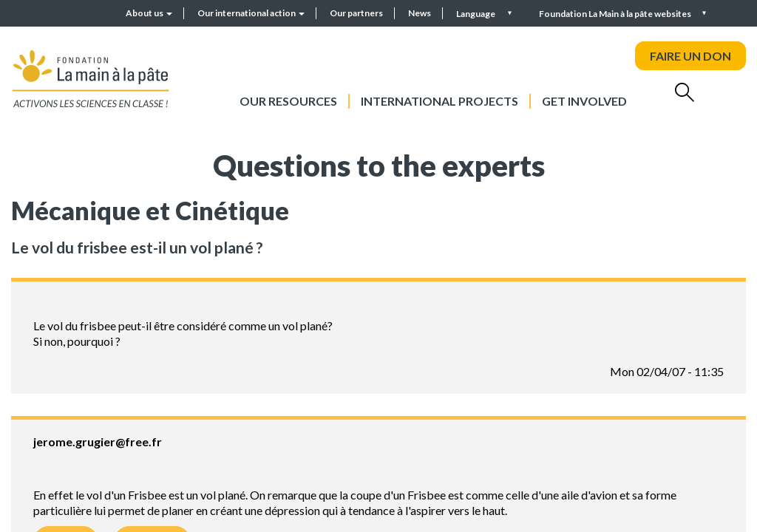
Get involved (584, 101)
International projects (439, 101)
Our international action (251, 13)
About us (149, 13)
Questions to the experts (379, 166)
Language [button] (476, 14)
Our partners (356, 13)
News (420, 13)
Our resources (288, 101)
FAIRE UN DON (690, 56)
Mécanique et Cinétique (150, 210)
